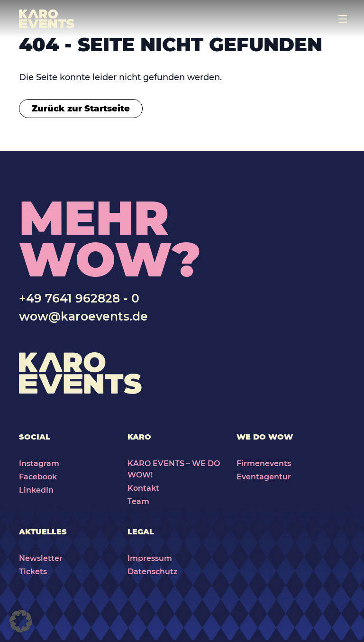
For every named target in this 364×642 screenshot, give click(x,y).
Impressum (150, 558)
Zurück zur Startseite (81, 109)
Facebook (38, 477)
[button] (21, 621)
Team (138, 501)
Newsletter (41, 558)
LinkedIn (36, 490)
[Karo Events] (47, 19)
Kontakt (143, 488)
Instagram (39, 463)
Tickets (33, 572)
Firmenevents (264, 463)
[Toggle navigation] (343, 19)
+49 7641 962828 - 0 (79, 298)
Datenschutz (153, 572)
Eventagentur (264, 477)
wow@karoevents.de (83, 316)
